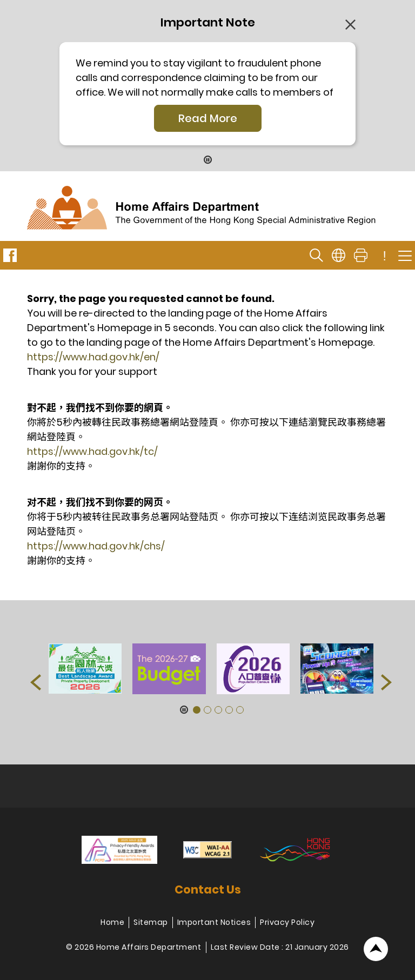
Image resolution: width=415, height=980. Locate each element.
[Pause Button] (208, 160)
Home (112, 922)
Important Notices (214, 922)
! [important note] (385, 256)
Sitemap (151, 922)
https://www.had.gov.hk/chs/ (96, 546)
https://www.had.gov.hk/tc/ (92, 451)
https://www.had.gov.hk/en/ (93, 357)
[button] (36, 682)
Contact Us (208, 890)
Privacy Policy (287, 922)
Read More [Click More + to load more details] (208, 118)
